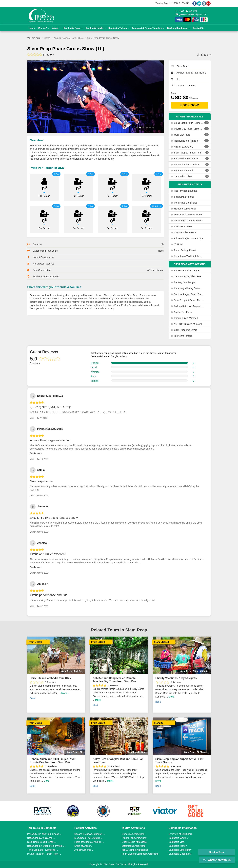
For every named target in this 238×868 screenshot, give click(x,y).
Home (32, 28)
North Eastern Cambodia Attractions (140, 854)
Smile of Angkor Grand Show (187, 294)
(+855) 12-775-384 (186, 11)
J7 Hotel (177, 244)
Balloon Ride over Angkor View (187, 306)
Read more (36, 453)
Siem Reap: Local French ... (42, 842)
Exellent (95, 363)
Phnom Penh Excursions (185, 165)
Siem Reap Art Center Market (187, 300)
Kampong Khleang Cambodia (187, 288)
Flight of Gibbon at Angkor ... (89, 842)
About (56, 28)
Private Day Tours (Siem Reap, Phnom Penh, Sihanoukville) (187, 129)
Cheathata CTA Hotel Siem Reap (187, 256)
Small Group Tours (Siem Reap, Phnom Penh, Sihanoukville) (187, 123)
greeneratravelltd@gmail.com (191, 14)
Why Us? (43, 28)
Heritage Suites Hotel (183, 209)
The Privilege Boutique (184, 191)
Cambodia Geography (180, 854)
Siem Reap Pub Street (184, 330)
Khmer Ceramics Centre (185, 270)
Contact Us (198, 28)
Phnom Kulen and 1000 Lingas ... (44, 834)
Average (95, 372)
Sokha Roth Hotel (182, 226)
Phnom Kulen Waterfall (184, 318)
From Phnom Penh (182, 170)
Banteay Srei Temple (183, 282)
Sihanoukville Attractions (134, 842)
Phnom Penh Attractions (134, 838)
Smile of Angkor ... (84, 846)
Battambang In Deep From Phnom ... (46, 846)
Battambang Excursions (185, 159)
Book (32, 698)
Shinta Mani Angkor (183, 197)
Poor (93, 376)
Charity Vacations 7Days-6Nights (176, 678)
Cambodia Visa (176, 842)
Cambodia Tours (73, 28)
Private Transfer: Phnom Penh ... (44, 854)
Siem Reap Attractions (133, 834)
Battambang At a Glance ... (41, 838)
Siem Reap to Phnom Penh (187, 153)
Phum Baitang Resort (184, 250)
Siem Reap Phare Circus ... (88, 838)
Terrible (95, 381)
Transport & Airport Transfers (148, 28)
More (64, 693)
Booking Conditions (178, 28)
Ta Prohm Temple (181, 336)
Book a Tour (217, 852)
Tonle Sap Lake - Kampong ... (42, 850)
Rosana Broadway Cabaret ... (90, 834)
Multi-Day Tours (181, 135)
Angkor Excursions (182, 147)
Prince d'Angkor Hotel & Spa (187, 238)
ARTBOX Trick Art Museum (186, 324)
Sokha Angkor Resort (183, 232)
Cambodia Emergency (180, 850)
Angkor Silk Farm (181, 312)
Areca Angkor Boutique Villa (187, 221)
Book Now (190, 105)
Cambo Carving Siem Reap (187, 276)
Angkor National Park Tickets (69, 38)
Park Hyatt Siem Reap (184, 203)
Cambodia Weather (178, 838)
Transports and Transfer (185, 141)
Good (94, 367)
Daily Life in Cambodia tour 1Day (50, 678)
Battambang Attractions (133, 846)
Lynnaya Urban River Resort (187, 215)
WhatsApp (217, 860)
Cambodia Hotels (96, 28)
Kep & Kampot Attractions (135, 850)
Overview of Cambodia (180, 834)
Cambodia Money (178, 846)
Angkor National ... (84, 850)
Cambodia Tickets (119, 28)
